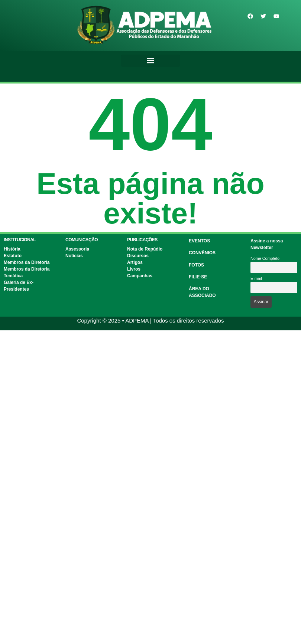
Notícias (74, 256)
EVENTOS (199, 241)
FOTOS (196, 265)
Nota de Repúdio (145, 249)
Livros (134, 269)
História (12, 249)
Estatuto (13, 256)
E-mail (256, 278)
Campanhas (140, 276)
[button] (151, 61)
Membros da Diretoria (27, 262)
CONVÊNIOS (202, 253)
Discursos (138, 256)
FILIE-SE (198, 277)
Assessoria (77, 249)
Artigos (135, 262)
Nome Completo (265, 258)
